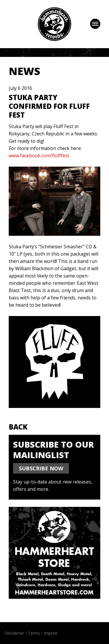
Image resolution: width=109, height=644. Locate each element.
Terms (34, 633)
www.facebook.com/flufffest (39, 156)
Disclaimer (14, 633)
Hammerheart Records (54, 24)
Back (18, 427)
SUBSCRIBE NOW (41, 468)
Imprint (51, 633)
